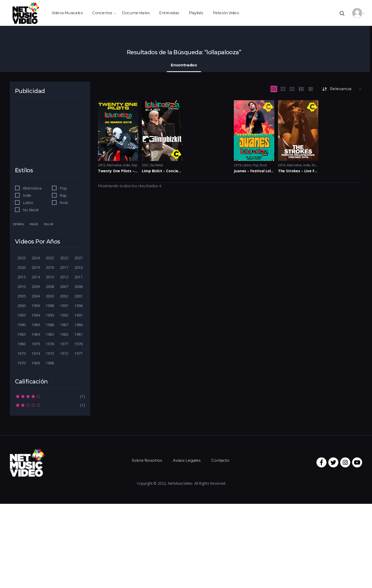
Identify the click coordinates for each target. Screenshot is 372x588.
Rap (135, 165)
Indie (127, 165)
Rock (263, 165)
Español (18, 224)
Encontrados (184, 65)
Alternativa (114, 165)
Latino (247, 165)
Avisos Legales (187, 460)
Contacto (220, 460)
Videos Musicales (67, 13)
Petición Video (226, 13)
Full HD (49, 224)
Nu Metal (157, 165)
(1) (50, 396)
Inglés (34, 224)
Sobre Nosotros (147, 460)
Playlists (196, 13)
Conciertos (102, 13)
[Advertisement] (51, 136)
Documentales (136, 13)
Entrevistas (169, 13)
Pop (256, 165)
